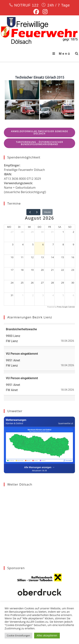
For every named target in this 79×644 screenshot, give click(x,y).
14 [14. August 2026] (53, 257)
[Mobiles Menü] (62, 54)
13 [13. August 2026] (42, 257)
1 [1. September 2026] (23, 295)
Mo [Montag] (9, 227)
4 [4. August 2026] (23, 244)
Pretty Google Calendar (66, 307)
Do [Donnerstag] (39, 227)
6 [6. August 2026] (43, 244)
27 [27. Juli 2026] (12, 232)
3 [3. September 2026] (43, 295)
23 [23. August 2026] (73, 270)
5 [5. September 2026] (63, 295)
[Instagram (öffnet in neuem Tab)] (44, 12)
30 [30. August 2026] (73, 283)
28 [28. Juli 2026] (22, 232)
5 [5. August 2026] (33, 244)
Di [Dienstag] (19, 227)
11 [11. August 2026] (22, 257)
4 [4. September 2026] (53, 295)
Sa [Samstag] (60, 227)
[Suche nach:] (76, 54)
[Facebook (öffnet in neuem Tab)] (36, 12)
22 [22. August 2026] (62, 270)
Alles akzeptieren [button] (47, 635)
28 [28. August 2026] (53, 283)
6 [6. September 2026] (73, 295)
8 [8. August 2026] (63, 244)
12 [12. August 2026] (32, 257)
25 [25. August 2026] (22, 283)
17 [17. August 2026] (12, 270)
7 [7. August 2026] (53, 244)
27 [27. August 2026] (42, 283)
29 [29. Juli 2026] (32, 232)
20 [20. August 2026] (42, 270)
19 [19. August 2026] (32, 270)
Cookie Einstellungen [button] (18, 635)
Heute (47, 212)
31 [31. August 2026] (12, 295)
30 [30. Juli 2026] (42, 232)
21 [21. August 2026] (53, 270)
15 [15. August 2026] (62, 257)
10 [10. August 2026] (12, 257)
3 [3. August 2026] (13, 244)
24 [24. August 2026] (12, 283)
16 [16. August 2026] (73, 257)
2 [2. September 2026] (33, 295)
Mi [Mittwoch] (29, 227)
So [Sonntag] (70, 227)
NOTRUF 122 (26, 5)
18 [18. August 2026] (22, 270)
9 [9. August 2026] (73, 244)
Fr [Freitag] (50, 227)
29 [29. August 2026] (62, 283)
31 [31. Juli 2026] (53, 232)
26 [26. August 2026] (32, 283)
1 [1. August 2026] (63, 232)
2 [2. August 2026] (73, 232)
